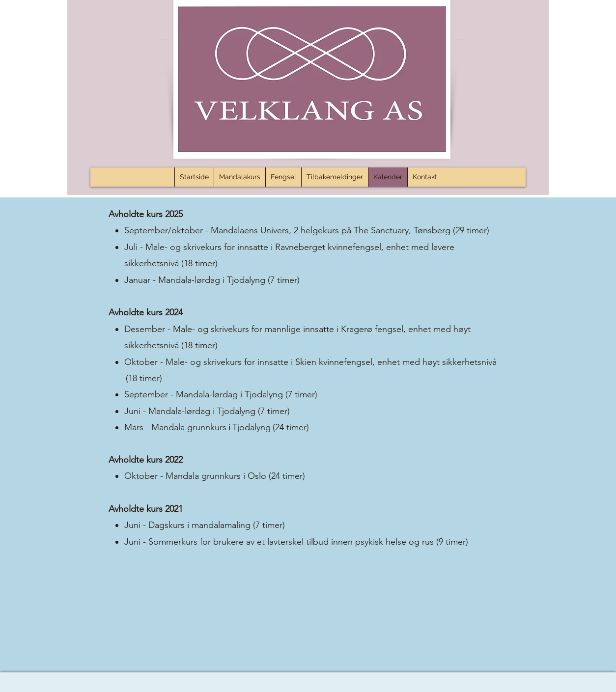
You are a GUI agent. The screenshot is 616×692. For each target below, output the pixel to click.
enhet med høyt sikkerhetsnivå (437, 362)
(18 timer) (199, 263)
